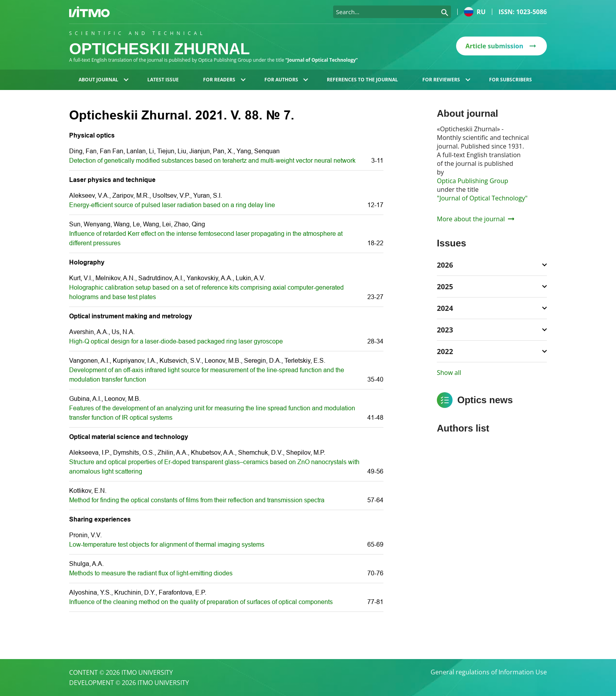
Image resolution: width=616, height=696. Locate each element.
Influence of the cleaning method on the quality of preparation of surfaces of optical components (201, 602)
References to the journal (362, 80)
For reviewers (446, 80)
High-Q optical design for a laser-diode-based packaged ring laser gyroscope (176, 341)
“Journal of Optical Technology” (322, 60)
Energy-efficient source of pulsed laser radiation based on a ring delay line (172, 205)
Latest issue (163, 80)
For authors (286, 80)
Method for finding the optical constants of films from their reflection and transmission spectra (197, 500)
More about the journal (476, 219)
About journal (104, 80)
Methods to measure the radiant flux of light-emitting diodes (151, 573)
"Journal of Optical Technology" (482, 198)
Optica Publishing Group (473, 181)
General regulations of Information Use (489, 672)
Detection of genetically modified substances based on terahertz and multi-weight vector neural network (212, 161)
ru (475, 12)
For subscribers (511, 80)
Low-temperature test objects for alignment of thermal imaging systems (167, 544)
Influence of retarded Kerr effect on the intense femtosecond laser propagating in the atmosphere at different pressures (206, 238)
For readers (224, 80)
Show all (449, 373)
